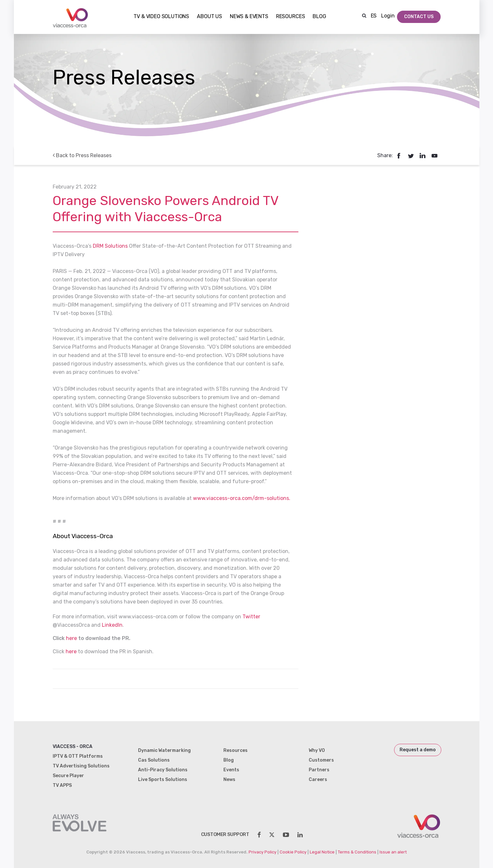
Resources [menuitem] (236, 750)
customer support (225, 834)
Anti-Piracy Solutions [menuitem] (163, 770)
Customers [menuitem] (321, 760)
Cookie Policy (293, 852)
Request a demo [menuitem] (418, 750)
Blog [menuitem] (229, 760)
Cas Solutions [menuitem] (154, 760)
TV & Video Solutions (161, 17)
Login (388, 16)
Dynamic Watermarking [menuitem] (164, 750)
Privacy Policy (263, 852)
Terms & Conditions (357, 852)
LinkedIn (112, 625)
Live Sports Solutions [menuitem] (163, 780)
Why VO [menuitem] (317, 750)
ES (374, 16)
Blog (319, 17)
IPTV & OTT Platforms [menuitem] (78, 756)
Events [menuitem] (231, 770)
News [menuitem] (229, 780)
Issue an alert (393, 852)
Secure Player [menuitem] (68, 776)
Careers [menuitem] (318, 780)
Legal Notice (322, 852)
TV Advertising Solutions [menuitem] (81, 766)
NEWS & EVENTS (249, 17)
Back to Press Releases (82, 155)
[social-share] (259, 835)
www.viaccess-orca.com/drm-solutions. (242, 498)
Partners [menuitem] (319, 770)
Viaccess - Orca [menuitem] (73, 747)
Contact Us (419, 17)
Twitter (251, 617)
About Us (209, 17)
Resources (291, 17)
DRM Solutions (110, 246)
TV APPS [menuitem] (62, 785)
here (71, 638)
